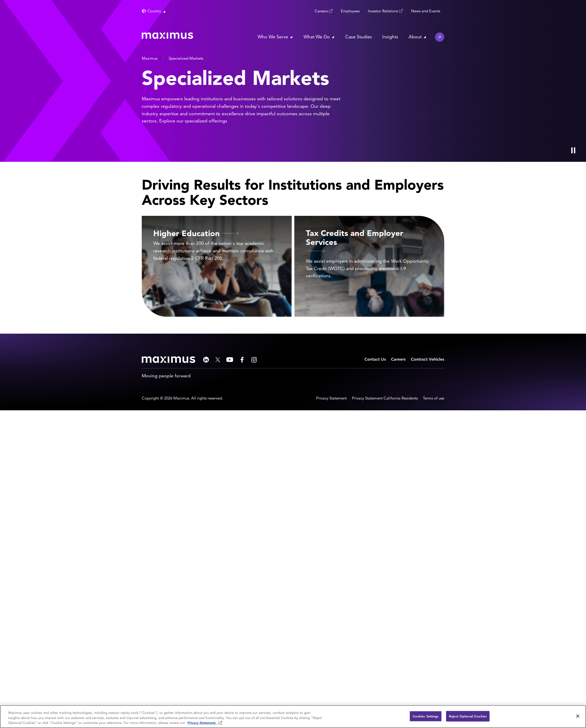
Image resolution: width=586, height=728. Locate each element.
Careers (321, 11)
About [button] (415, 37)
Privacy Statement (331, 398)
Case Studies (359, 37)
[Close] (578, 716)
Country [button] (154, 11)
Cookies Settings (426, 716)
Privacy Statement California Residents (385, 398)
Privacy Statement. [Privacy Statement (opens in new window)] (202, 723)
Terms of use (434, 398)
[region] (293, 717)
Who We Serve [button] (273, 37)
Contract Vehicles (428, 359)
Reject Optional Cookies (468, 716)
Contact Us (375, 359)
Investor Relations (383, 11)
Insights (390, 37)
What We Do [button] (317, 37)
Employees (350, 11)
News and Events (426, 11)
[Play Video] (573, 150)
